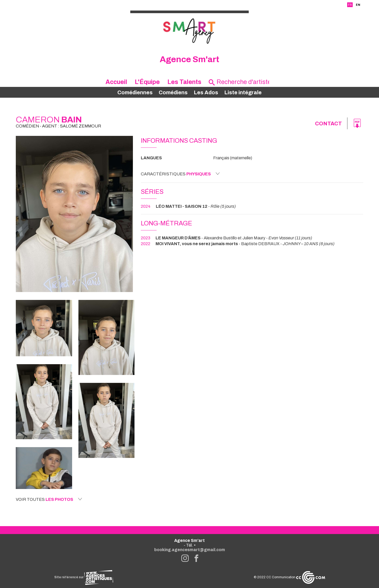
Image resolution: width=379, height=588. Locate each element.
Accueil (116, 82)
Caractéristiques (180, 174)
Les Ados (206, 92)
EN (358, 5)
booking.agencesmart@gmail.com (190, 550)
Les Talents (184, 82)
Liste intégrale (243, 92)
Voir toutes (49, 499)
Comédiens (173, 92)
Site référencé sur (84, 577)
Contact (328, 123)
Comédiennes (135, 92)
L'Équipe (147, 82)
